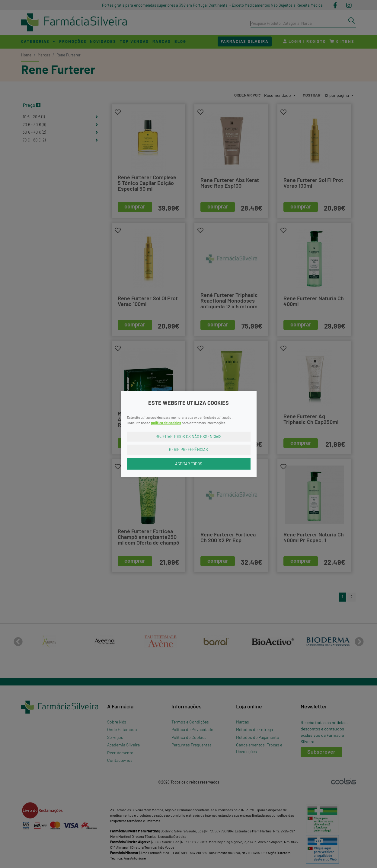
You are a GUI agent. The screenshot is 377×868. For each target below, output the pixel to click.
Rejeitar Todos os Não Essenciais (188, 436)
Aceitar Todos (189, 463)
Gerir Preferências (188, 450)
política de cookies (166, 422)
